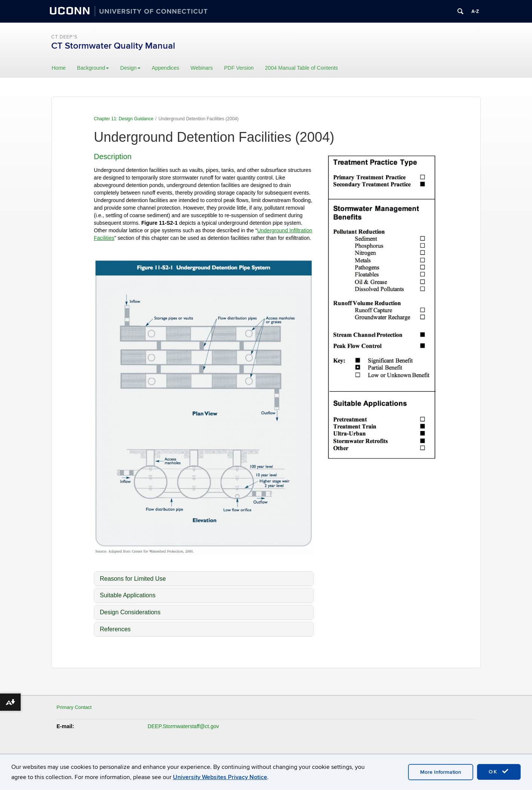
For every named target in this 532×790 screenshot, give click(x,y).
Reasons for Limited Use (133, 579)
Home (59, 68)
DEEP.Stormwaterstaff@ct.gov (183, 726)
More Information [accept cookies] (441, 772)
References (115, 629)
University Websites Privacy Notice (220, 777)
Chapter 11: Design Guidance (124, 119)
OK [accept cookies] (499, 772)
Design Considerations (130, 612)
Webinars (202, 68)
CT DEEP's (64, 37)
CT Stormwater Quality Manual (113, 46)
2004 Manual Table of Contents (301, 68)
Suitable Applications (128, 595)
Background (93, 68)
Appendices (166, 68)
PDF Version (239, 68)
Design (130, 68)
